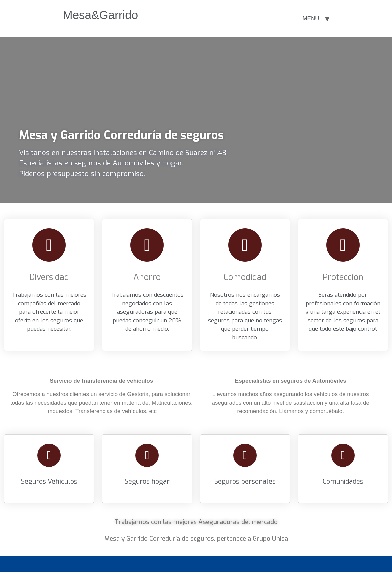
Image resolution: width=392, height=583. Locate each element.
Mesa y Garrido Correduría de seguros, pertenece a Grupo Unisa (196, 538)
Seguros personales (245, 481)
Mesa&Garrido (101, 15)
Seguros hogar (147, 481)
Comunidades (343, 481)
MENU (311, 18)
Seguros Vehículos (49, 481)
